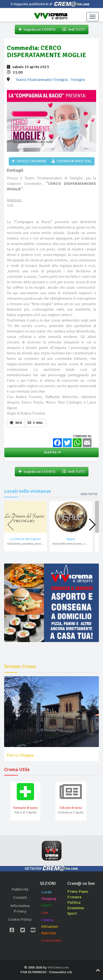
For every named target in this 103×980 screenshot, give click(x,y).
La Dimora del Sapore (25, 539)
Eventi (46, 905)
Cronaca (74, 897)
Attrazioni (50, 927)
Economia (76, 908)
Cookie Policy (20, 919)
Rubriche (49, 933)
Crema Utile (51, 940)
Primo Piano (78, 892)
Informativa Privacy (20, 908)
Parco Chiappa (20, 755)
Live (45, 913)
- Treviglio (50, 80)
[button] (92, 525)
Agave (71, 539)
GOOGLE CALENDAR (29, 161)
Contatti (20, 898)
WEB (16, 423)
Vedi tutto (89, 494)
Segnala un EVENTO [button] (37, 29)
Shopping (49, 899)
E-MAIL (35, 423)
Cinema (47, 920)
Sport (72, 913)
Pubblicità (20, 889)
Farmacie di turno (25, 808)
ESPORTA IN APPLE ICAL (72, 161)
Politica (74, 902)
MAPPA (52, 452)
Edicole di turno (71, 808)
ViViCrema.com (58, 968)
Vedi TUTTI (74, 29)
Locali (46, 892)
